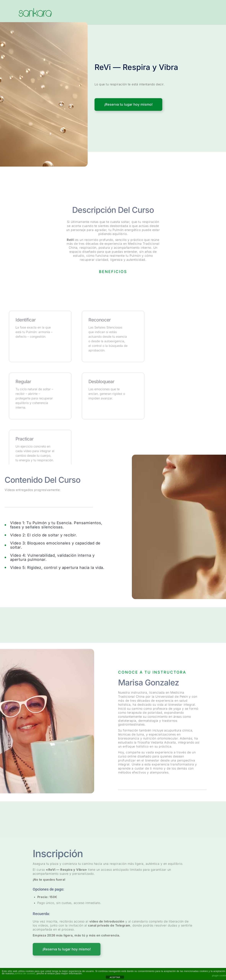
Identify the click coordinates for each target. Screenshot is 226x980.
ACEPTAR (115, 977)
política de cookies (25, 974)
